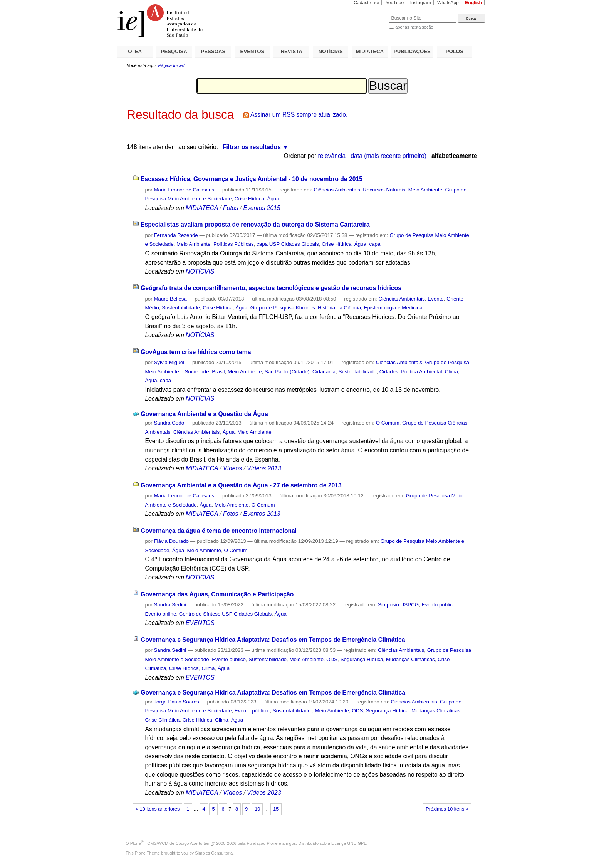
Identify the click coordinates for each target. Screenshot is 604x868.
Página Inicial (171, 65)
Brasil (218, 372)
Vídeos (232, 468)
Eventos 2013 (262, 514)
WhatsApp (448, 3)
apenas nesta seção (414, 27)
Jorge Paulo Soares (176, 702)
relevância (332, 156)
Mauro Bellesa (170, 299)
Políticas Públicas (234, 244)
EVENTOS (253, 51)
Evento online (160, 614)
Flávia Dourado (171, 541)
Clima (451, 372)
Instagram (421, 3)
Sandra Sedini (170, 605)
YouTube (395, 3)
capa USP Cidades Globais (288, 244)
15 (276, 809)
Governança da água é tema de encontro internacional (219, 531)
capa (375, 244)
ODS (332, 659)
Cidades (389, 372)
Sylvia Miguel (169, 362)
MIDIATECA (370, 51)
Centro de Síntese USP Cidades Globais (225, 614)
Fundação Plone (262, 843)
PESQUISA (174, 51)
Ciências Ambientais (337, 190)
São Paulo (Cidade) (287, 372)
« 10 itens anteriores (158, 809)
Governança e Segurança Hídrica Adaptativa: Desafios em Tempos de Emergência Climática (273, 640)
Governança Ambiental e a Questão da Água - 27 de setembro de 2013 (241, 485)
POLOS (455, 51)
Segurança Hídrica (362, 659)
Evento (436, 299)
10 (257, 809)
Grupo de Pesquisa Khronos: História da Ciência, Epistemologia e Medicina (336, 308)
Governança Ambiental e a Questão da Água (204, 414)
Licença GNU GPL (349, 843)
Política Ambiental (421, 372)
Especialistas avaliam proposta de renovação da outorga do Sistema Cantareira (255, 224)
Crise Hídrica (249, 199)
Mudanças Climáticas (410, 659)
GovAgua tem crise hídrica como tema (196, 352)
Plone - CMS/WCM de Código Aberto (166, 843)
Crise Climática (162, 720)
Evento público (439, 605)
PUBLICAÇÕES (412, 51)
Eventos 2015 (262, 208)
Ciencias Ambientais (414, 702)
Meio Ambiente (425, 190)
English (473, 3)
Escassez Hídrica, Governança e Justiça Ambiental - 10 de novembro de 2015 (252, 179)
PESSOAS (213, 51)
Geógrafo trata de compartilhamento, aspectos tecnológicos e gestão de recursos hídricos (271, 288)
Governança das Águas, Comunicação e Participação (217, 594)
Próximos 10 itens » (447, 809)
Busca (370, 14)
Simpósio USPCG (398, 605)
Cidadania (324, 372)
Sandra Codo (169, 423)
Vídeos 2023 (264, 793)
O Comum (388, 423)
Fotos (231, 208)
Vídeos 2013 (264, 468)
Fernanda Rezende (176, 235)
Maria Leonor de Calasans (184, 190)
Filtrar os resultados (252, 147)
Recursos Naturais (384, 190)
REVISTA (292, 51)
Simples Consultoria (214, 853)
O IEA (135, 51)
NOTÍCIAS (331, 51)
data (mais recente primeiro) (388, 156)
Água (273, 199)
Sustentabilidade (181, 308)
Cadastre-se (366, 3)
